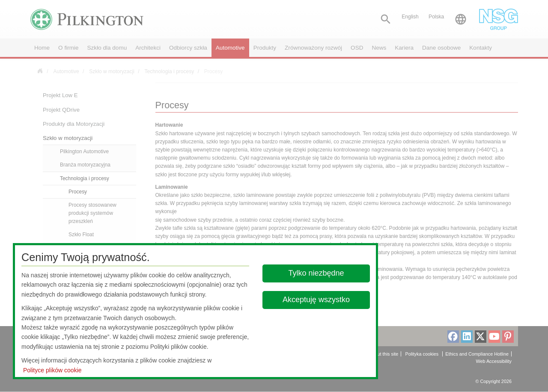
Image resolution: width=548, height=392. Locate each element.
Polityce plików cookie (52, 370)
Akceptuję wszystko (316, 300)
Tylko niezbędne (316, 273)
